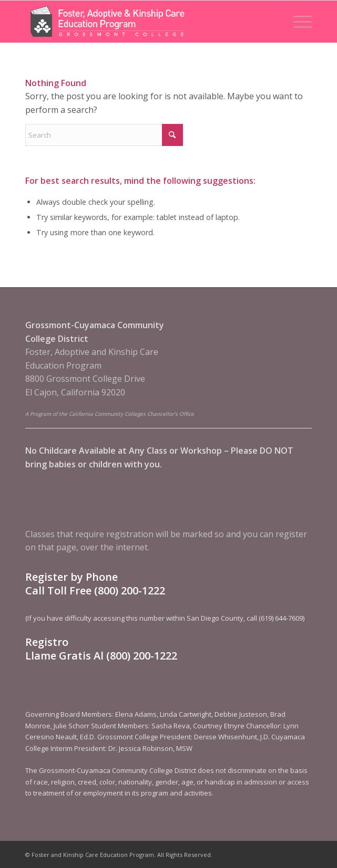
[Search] (104, 135)
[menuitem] (297, 22)
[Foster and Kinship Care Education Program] (140, 22)
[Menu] (297, 22)
